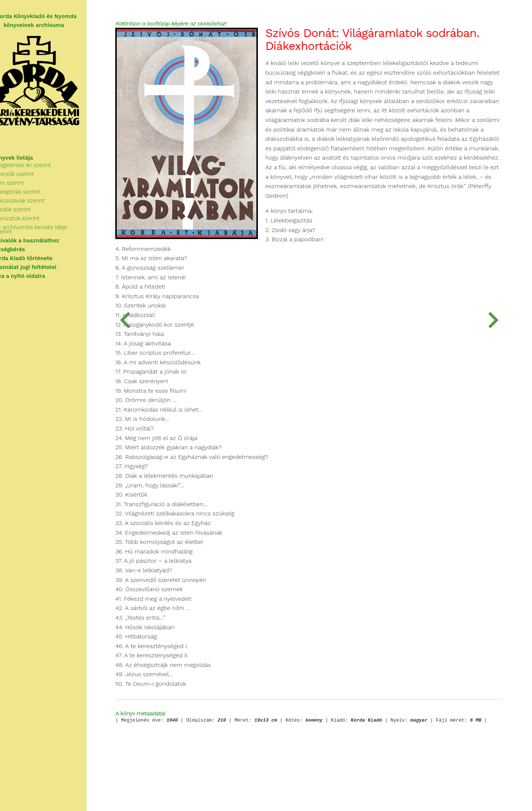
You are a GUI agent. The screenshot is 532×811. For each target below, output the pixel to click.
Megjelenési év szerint (41, 171)
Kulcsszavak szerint (38, 206)
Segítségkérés (25, 251)
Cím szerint (28, 188)
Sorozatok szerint (36, 224)
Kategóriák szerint (36, 197)
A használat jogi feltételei (40, 268)
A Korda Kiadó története (39, 259)
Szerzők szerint (33, 180)
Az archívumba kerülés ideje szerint (59, 233)
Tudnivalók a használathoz (42, 242)
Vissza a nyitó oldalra (35, 277)
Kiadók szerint (31, 215)
